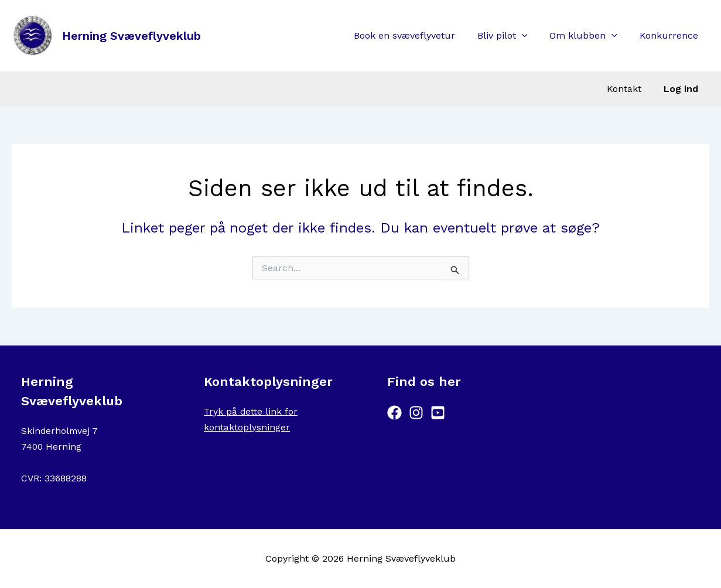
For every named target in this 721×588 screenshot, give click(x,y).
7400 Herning (52, 447)
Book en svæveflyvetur (417, 35)
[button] (531, 36)
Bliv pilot (511, 36)
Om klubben (589, 36)
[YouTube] (438, 413)
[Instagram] (416, 413)
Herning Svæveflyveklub (131, 36)
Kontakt (629, 89)
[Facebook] (394, 413)
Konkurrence (671, 35)
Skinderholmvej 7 (60, 431)
